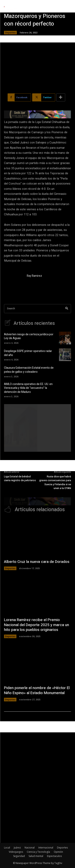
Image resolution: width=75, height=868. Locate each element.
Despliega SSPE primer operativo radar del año (28, 353)
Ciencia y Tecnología (38, 852)
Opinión (58, 852)
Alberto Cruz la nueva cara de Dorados (37, 562)
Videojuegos (16, 852)
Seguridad (19, 856)
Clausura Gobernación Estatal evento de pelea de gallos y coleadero (29, 370)
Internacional (46, 848)
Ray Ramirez (34, 276)
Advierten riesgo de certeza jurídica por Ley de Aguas (29, 336)
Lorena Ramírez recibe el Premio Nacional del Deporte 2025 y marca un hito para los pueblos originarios (36, 625)
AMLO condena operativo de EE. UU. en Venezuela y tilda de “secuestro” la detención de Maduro (28, 388)
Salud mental (36, 856)
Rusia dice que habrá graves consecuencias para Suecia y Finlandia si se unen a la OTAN (55, 482)
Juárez (17, 848)
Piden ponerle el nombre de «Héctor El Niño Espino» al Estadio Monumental (37, 690)
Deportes (10, 33)
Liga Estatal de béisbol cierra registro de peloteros (20, 478)
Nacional (30, 848)
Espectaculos (54, 856)
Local (7, 848)
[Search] (67, 309)
